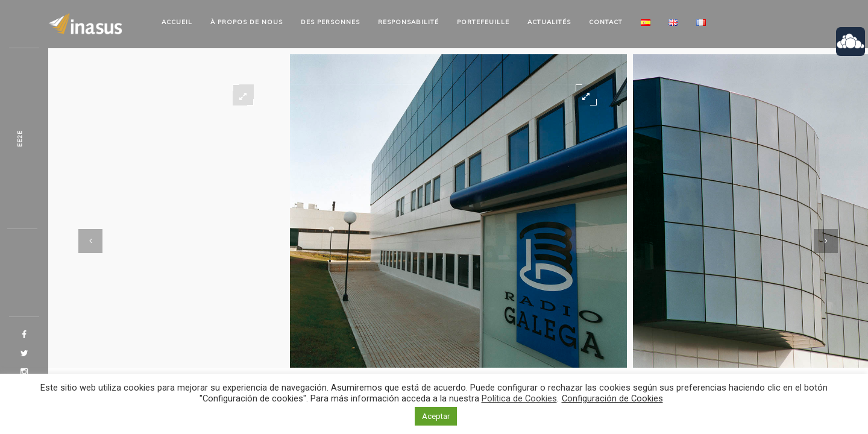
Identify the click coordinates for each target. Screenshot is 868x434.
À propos (247, 22)
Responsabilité (408, 22)
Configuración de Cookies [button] (612, 398)
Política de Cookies (519, 398)
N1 (20, 139)
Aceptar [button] (436, 416)
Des (330, 22)
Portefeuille (483, 22)
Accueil (177, 22)
